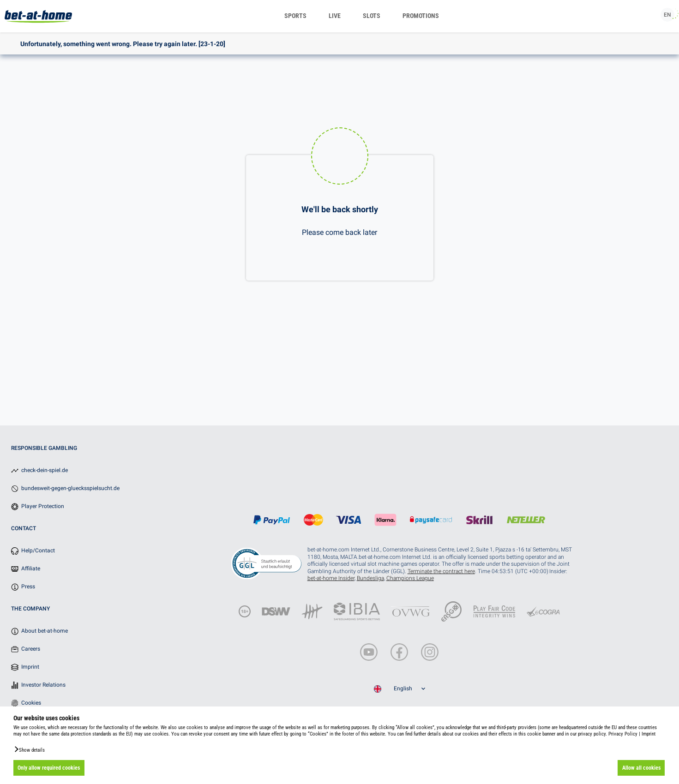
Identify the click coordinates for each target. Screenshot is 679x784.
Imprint (649, 734)
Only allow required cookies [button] (49, 768)
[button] (29, 749)
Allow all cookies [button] (641, 768)
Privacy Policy (623, 734)
